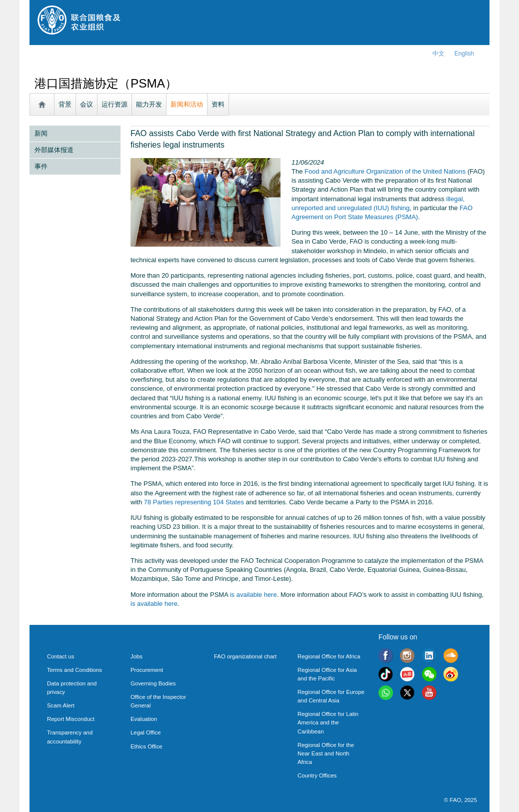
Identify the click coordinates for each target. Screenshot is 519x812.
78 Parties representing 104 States (194, 502)
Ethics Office (146, 746)
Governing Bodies (153, 683)
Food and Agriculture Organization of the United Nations (385, 171)
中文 (438, 54)
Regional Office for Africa (329, 656)
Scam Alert (61, 705)
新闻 (41, 133)
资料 (218, 104)
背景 (65, 104)
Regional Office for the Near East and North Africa (326, 753)
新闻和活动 (187, 104)
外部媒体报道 (54, 150)
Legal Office (146, 732)
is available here (253, 595)
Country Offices (317, 775)
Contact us (60, 656)
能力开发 (149, 104)
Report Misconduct (71, 719)
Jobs (136, 656)
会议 (86, 104)
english (464, 54)
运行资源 (114, 104)
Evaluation (144, 719)
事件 (41, 166)
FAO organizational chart (245, 656)
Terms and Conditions (74, 670)
